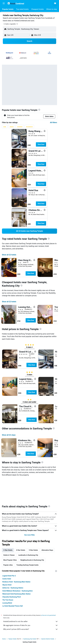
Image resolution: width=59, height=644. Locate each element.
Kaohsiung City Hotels (30, 614)
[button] (4, 3)
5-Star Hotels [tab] (33, 525)
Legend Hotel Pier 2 (9, 551)
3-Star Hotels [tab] (8, 525)
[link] (29, 231)
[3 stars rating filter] (12, 127)
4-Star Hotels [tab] (21, 525)
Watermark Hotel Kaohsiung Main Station (16, 569)
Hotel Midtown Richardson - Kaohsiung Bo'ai (17, 566)
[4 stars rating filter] (20, 127)
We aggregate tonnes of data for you (31, 600)
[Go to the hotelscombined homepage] (16, 3)
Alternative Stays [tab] (47, 525)
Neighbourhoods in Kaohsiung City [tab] (32, 535)
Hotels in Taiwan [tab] (9, 530)
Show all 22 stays (9, 435)
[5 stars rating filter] (29, 127)
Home (4, 614)
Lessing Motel (7, 578)
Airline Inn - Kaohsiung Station (13, 563)
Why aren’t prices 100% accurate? (31, 604)
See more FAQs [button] (29, 510)
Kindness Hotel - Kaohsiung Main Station (16, 557)
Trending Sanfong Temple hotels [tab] (27, 540)
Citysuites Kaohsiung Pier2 (12, 572)
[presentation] (39, 110)
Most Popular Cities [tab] (10, 535)
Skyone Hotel (7, 560)
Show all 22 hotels (9, 255)
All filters (54, 122)
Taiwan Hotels (12, 614)
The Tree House (8, 575)
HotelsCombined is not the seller (31, 596)
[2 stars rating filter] (5, 127)
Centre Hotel (7, 554)
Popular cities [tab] (8, 540)
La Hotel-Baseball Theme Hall (13, 581)
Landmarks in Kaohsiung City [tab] (28, 530)
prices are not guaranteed (48, 590)
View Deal (41, 144)
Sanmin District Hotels (48, 614)
